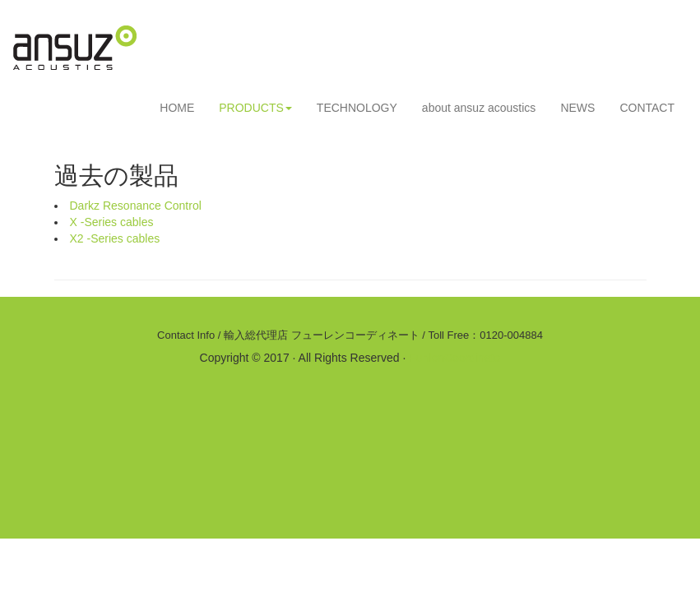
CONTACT (647, 108)
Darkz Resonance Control (136, 206)
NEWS (577, 108)
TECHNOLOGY (357, 108)
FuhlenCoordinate (454, 358)
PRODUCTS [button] (255, 108)
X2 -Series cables (115, 238)
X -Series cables (112, 222)
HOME (177, 108)
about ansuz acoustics (479, 108)
